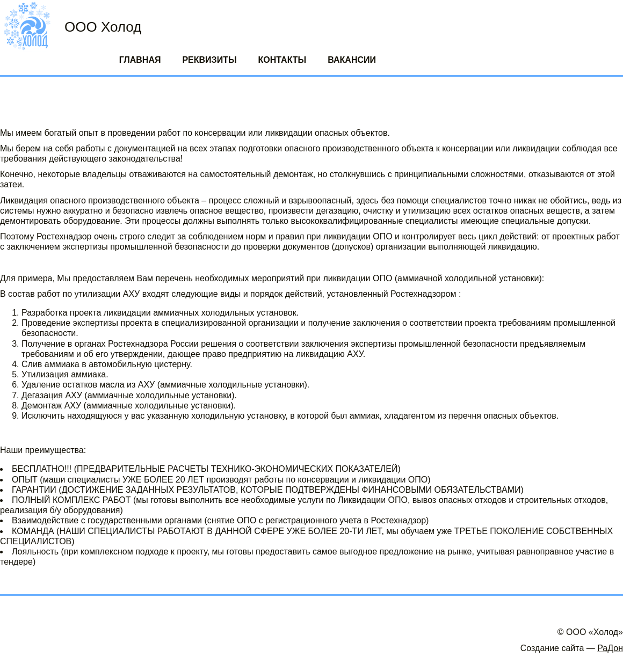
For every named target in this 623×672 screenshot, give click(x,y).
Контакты (282, 60)
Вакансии (352, 60)
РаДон (610, 648)
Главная (140, 60)
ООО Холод (103, 27)
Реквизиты (209, 60)
